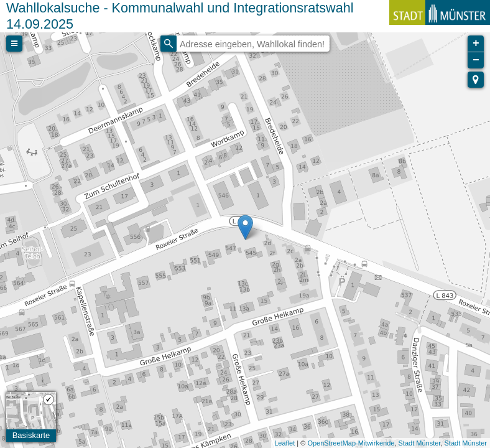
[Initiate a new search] (169, 44)
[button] (476, 80)
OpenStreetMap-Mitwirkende (351, 443)
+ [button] (476, 44)
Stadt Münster (420, 443)
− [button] (476, 60)
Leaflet (284, 443)
